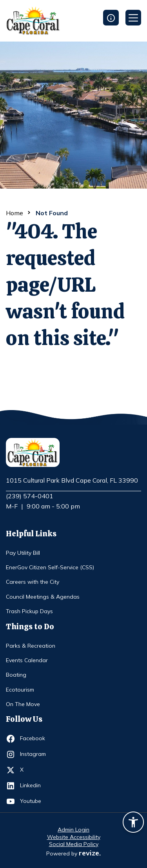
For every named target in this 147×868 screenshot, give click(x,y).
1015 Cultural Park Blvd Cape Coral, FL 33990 (72, 481)
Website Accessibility (74, 837)
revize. (90, 853)
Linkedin (34, 786)
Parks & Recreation (31, 646)
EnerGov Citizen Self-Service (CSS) (50, 567)
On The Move (23, 704)
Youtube (34, 801)
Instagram (34, 754)
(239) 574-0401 (30, 496)
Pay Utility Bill (23, 553)
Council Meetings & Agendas (43, 597)
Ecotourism (20, 690)
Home (15, 213)
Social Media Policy (74, 844)
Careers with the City (33, 582)
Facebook (34, 739)
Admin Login (73, 830)
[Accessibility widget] (133, 823)
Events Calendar (27, 660)
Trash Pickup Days (29, 611)
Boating (16, 675)
